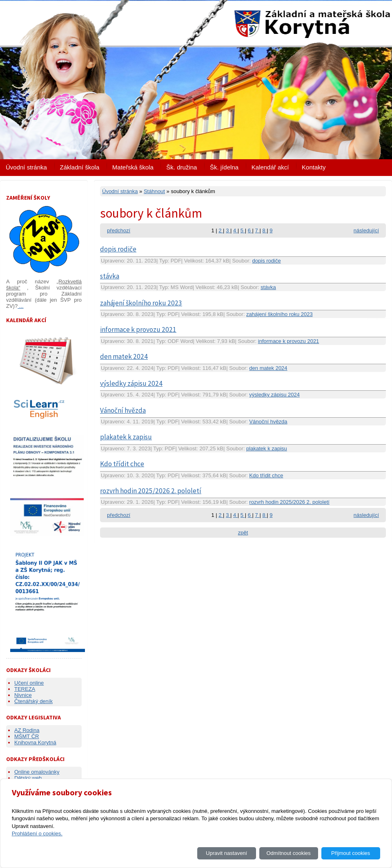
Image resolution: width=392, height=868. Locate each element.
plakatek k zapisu (126, 437)
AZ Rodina (27, 730)
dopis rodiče (118, 249)
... (20, 306)
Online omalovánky (37, 772)
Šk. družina (182, 167)
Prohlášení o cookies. (37, 834)
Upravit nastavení (226, 853)
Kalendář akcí (270, 167)
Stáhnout (154, 191)
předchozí (119, 230)
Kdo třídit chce (122, 464)
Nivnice (23, 695)
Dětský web (28, 778)
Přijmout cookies (351, 853)
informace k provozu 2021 (138, 329)
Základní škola (80, 167)
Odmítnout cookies (288, 853)
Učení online (29, 683)
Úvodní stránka (26, 167)
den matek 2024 (124, 356)
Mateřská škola (133, 167)
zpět (243, 533)
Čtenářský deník (33, 701)
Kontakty (314, 167)
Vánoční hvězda (123, 410)
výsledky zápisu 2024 (131, 383)
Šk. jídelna (224, 167)
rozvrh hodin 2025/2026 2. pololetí (151, 491)
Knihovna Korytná (35, 742)
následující (366, 230)
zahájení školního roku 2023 (141, 303)
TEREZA (25, 689)
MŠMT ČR (27, 736)
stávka (110, 276)
